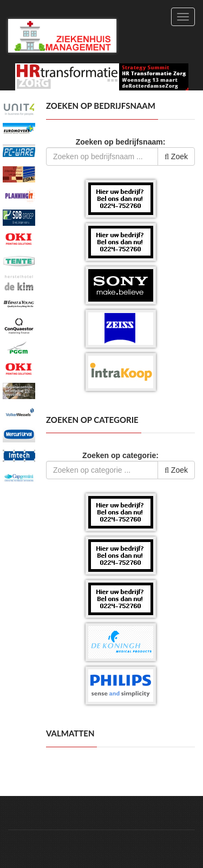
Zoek (176, 156)
